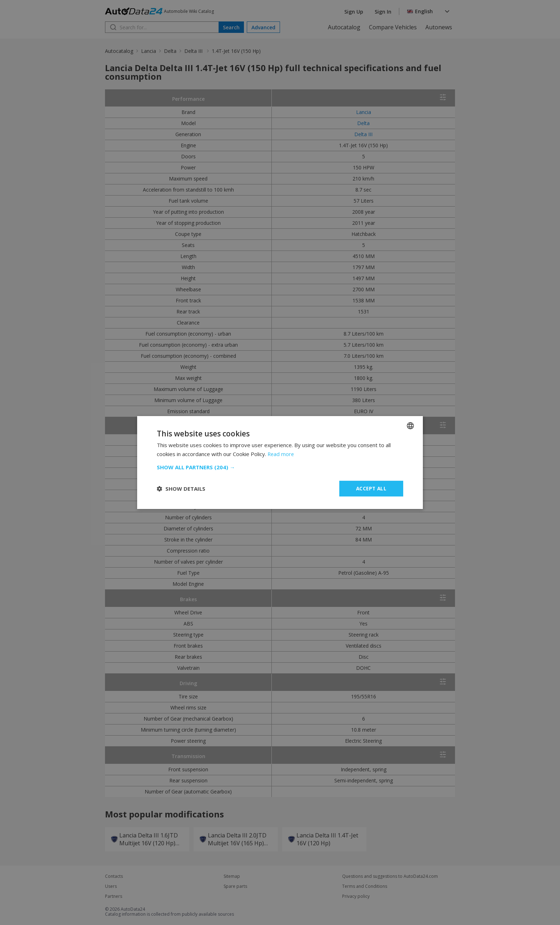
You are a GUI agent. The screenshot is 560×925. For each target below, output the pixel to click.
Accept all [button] (371, 488)
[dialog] (280, 462)
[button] (280, 467)
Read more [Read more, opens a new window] (281, 454)
